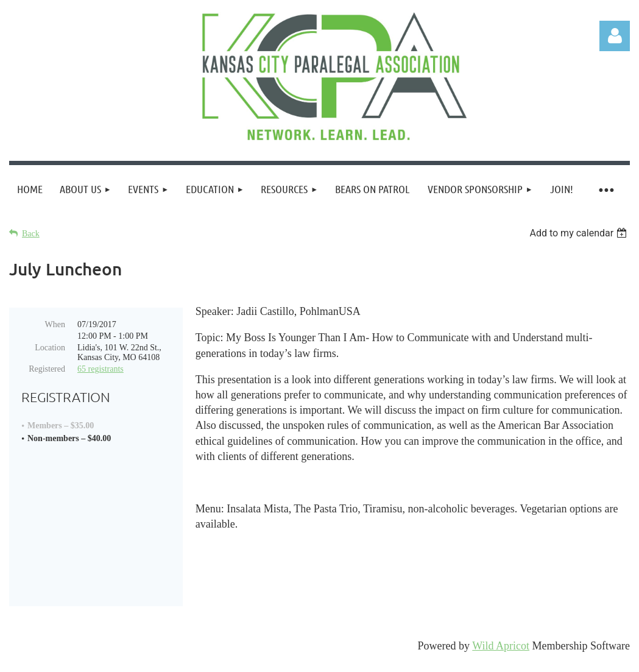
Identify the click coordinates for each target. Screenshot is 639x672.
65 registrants (101, 369)
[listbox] (580, 233)
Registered (47, 369)
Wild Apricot (501, 657)
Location (50, 348)
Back (31, 234)
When (55, 324)
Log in (615, 36)
